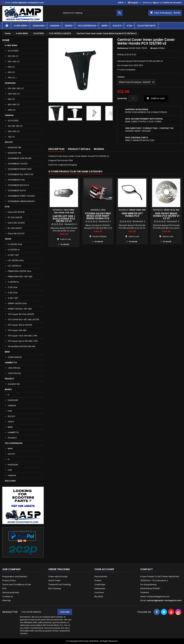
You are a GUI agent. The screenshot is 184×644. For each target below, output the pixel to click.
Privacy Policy (9, 580)
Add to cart (156, 98)
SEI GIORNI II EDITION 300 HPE (22, 346)
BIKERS (69, 26)
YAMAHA (55, 26)
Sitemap (7, 600)
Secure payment (11, 592)
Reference (123, 48)
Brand (154, 48)
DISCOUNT (10, 481)
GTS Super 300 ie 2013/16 (20, 325)
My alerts (99, 596)
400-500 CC (14, 94)
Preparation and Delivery (15, 576)
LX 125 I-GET (13, 255)
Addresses (100, 588)
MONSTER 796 (14, 153)
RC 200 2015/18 (15, 217)
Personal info (101, 576)
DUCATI (117, 26)
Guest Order (54, 580)
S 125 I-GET (13, 298)
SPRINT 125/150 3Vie (17, 303)
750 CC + (12, 78)
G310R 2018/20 (15, 357)
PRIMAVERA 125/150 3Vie (20, 271)
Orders (98, 580)
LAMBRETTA (11, 363)
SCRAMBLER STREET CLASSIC (21, 196)
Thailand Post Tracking (59, 584)
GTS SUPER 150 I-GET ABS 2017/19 (23, 320)
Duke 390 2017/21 (16, 234)
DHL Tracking (55, 588)
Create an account (172, 3)
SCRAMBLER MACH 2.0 (18, 185)
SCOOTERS (13, 51)
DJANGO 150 (14, 384)
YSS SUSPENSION (87, 26)
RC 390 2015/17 (15, 228)
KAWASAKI (39, 26)
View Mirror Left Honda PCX (132, 215)
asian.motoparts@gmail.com (155, 596)
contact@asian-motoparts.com (27, 3)
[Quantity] (133, 98)
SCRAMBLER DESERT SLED (20, 169)
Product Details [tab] (79, 149)
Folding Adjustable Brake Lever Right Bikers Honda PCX (98, 216)
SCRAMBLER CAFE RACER (20, 158)
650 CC (11, 72)
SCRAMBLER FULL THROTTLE (21, 174)
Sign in (156, 3)
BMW (104, 26)
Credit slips (100, 584)
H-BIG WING (21, 26)
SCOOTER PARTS (146, 26)
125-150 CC (13, 56)
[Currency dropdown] (122, 3)
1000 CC (12, 110)
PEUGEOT (10, 379)
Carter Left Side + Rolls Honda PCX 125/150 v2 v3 (64, 219)
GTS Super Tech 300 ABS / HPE (23, 336)
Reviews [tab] (99, 149)
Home (6, 40)
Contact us (8, 596)
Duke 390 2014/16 (16, 223)
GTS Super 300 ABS (17, 330)
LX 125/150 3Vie (15, 244)
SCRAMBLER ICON (16, 180)
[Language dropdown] (135, 3)
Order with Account (58, 576)
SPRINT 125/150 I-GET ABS (20, 309)
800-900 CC (14, 105)
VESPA (8, 239)
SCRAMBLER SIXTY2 (17, 191)
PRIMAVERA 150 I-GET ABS (20, 277)
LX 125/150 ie (14, 250)
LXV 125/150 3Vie (16, 260)
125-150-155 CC (15, 126)
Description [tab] (56, 149)
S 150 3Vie (13, 293)
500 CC (11, 67)
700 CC (11, 137)
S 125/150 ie (13, 282)
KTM (129, 26)
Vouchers (99, 592)
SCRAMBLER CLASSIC (18, 164)
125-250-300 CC (16, 88)
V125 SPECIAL (14, 368)
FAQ (4, 588)
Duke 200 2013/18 (16, 212)
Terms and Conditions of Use (17, 584)
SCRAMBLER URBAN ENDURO (21, 201)
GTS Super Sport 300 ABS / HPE (23, 341)
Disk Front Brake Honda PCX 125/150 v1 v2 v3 (166, 216)
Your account (104, 569)
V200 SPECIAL (14, 373)
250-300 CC (14, 62)
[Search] (92, 13)
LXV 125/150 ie (14, 266)
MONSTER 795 (14, 148)
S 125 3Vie (13, 287)
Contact (147, 569)
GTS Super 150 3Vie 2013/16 (21, 314)
